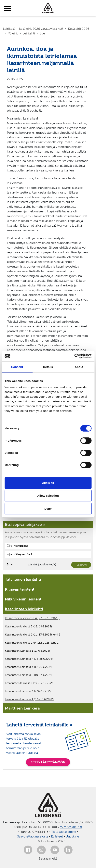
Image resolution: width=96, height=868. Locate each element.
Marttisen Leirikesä (22, 708)
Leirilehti (29, 33)
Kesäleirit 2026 (79, 29)
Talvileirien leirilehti (23, 579)
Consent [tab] (17, 367)
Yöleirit (13, 33)
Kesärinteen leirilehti (24, 609)
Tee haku (81, 565)
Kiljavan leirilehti (20, 589)
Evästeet (57, 836)
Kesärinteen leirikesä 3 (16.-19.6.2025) (28, 627)
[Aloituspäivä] (48, 546)
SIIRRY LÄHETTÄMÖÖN (48, 762)
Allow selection (48, 496)
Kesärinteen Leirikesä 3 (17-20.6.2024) (29, 667)
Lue (42, 33)
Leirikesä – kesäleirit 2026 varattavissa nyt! (33, 29)
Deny (48, 509)
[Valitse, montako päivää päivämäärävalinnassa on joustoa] (9, 564)
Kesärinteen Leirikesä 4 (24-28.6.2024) (29, 659)
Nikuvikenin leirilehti (24, 599)
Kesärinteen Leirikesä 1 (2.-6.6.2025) (27, 651)
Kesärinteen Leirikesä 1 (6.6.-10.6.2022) (29, 699)
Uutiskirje (72, 836)
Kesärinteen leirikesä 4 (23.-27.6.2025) (32, 618)
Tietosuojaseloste (64, 832)
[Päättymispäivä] (48, 555)
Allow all (48, 483)
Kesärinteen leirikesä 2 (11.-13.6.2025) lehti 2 (33, 635)
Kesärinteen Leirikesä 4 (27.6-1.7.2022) (29, 691)
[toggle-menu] (7, 8)
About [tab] (79, 367)
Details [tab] (48, 367)
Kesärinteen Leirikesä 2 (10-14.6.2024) (29, 675)
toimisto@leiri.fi (71, 827)
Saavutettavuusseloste (33, 836)
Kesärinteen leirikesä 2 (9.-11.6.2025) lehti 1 (32, 643)
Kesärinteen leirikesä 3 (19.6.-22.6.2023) (30, 683)
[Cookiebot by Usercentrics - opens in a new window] (74, 356)
